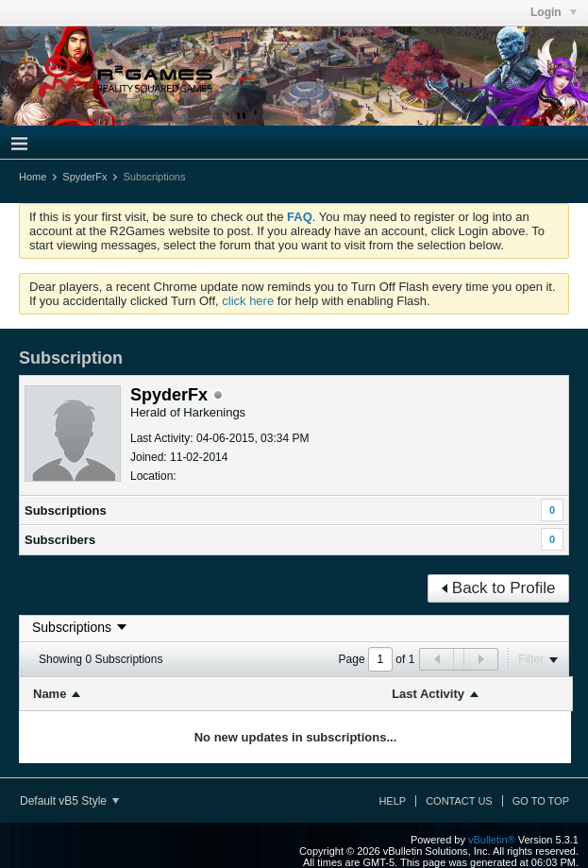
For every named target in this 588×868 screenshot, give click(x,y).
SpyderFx (84, 177)
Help (392, 801)
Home (33, 177)
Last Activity (428, 694)
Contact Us (459, 801)
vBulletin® (492, 840)
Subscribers (60, 540)
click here (248, 301)
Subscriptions (66, 511)
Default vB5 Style (69, 801)
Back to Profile (499, 588)
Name (50, 694)
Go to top (541, 801)
